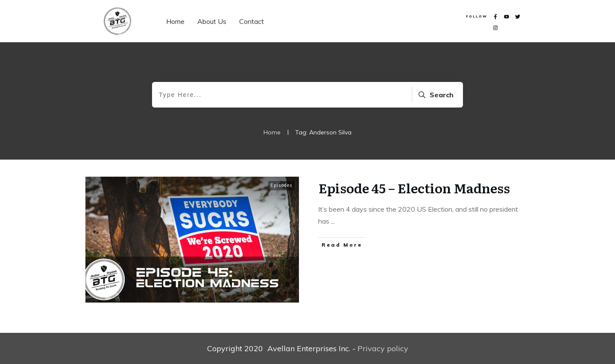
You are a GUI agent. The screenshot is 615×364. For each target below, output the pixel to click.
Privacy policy (383, 348)
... (333, 221)
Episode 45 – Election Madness (414, 188)
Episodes (281, 185)
